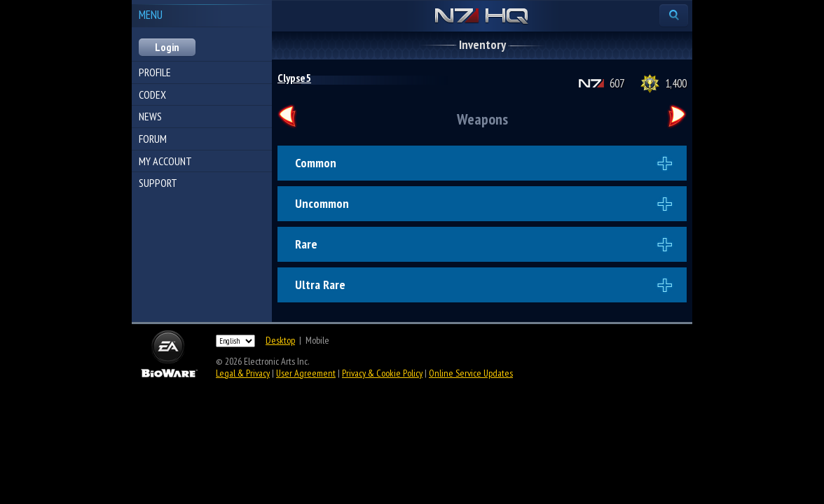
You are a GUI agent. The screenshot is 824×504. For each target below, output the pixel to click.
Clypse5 (294, 78)
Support (158, 183)
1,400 (676, 83)
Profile (155, 72)
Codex (152, 94)
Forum (153, 139)
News (150, 116)
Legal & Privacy (243, 373)
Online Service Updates (471, 373)
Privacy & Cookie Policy (382, 373)
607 (617, 83)
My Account (165, 161)
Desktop (280, 340)
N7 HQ (482, 17)
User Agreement (306, 373)
